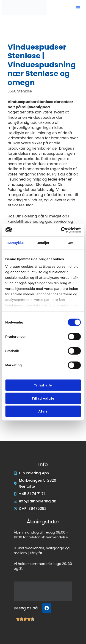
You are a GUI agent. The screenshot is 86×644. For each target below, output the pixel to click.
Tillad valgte (43, 398)
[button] (78, 8)
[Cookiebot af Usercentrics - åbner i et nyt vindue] (61, 230)
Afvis (43, 411)
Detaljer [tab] (43, 243)
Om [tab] (71, 243)
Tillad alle (43, 385)
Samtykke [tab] (15, 243)
